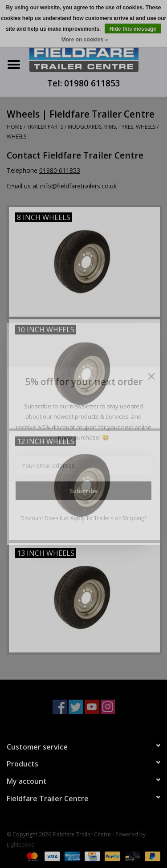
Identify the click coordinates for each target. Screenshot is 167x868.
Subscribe (83, 491)
